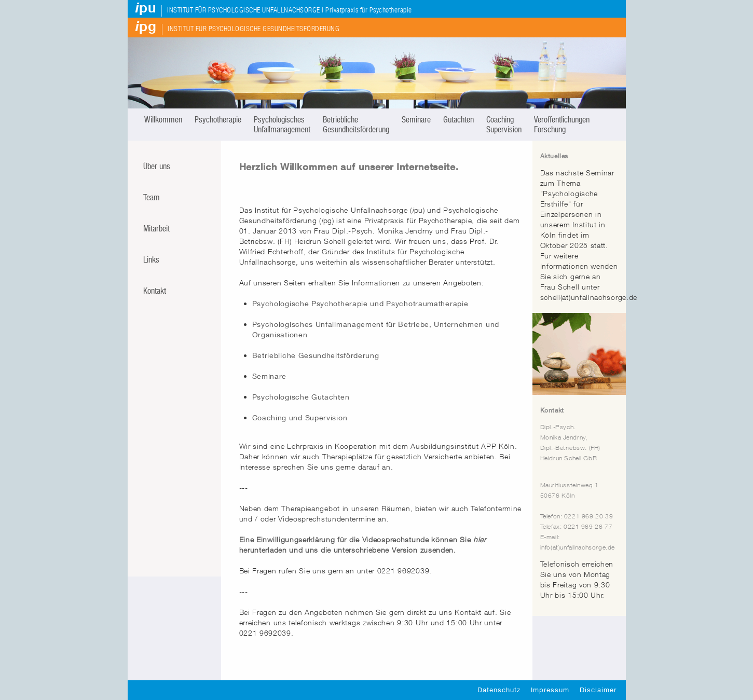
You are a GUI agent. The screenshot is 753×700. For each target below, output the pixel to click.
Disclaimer (598, 690)
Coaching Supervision (504, 125)
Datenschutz (499, 690)
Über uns (157, 166)
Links (151, 260)
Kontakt (155, 291)
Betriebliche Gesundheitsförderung (356, 125)
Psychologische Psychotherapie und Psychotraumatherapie (360, 303)
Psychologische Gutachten (301, 397)
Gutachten (458, 120)
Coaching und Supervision (300, 417)
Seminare (416, 120)
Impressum (550, 690)
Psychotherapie (218, 120)
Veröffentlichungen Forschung (562, 125)
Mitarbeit (156, 229)
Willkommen (163, 120)
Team (152, 197)
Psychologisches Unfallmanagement (282, 125)
